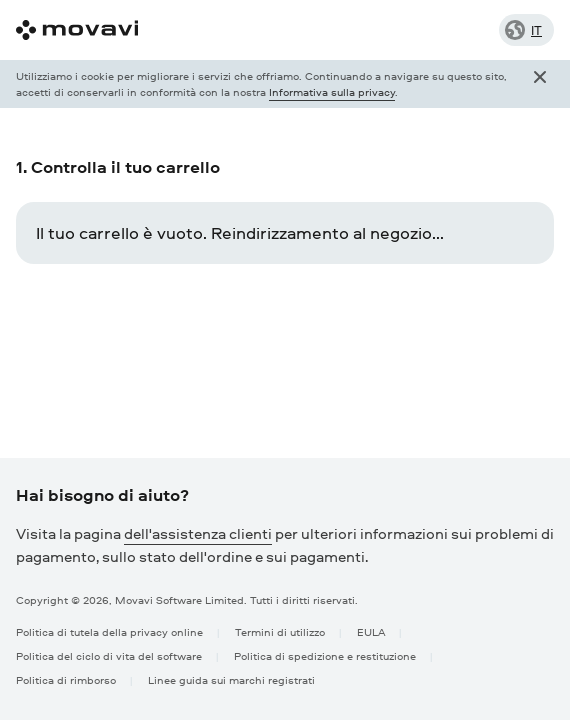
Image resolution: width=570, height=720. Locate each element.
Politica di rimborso (66, 679)
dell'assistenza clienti (198, 533)
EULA (371, 631)
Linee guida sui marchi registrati (231, 679)
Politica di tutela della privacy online (109, 631)
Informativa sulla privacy (332, 91)
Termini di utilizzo (280, 631)
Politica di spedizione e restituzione (325, 655)
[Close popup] (540, 84)
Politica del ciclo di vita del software (109, 655)
